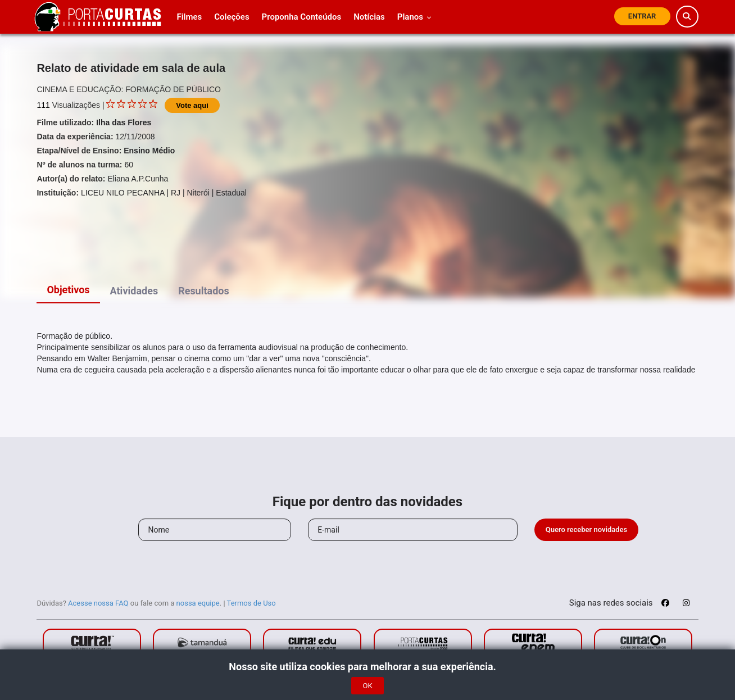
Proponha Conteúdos (302, 17)
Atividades (134, 291)
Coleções (232, 17)
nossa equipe (198, 603)
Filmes (189, 17)
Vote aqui (192, 105)
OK (367, 686)
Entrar (642, 16)
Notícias (369, 17)
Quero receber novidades (587, 529)
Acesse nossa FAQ (98, 603)
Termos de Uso (251, 603)
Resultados (204, 291)
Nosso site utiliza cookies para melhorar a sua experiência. (367, 667)
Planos (414, 17)
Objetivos (68, 290)
